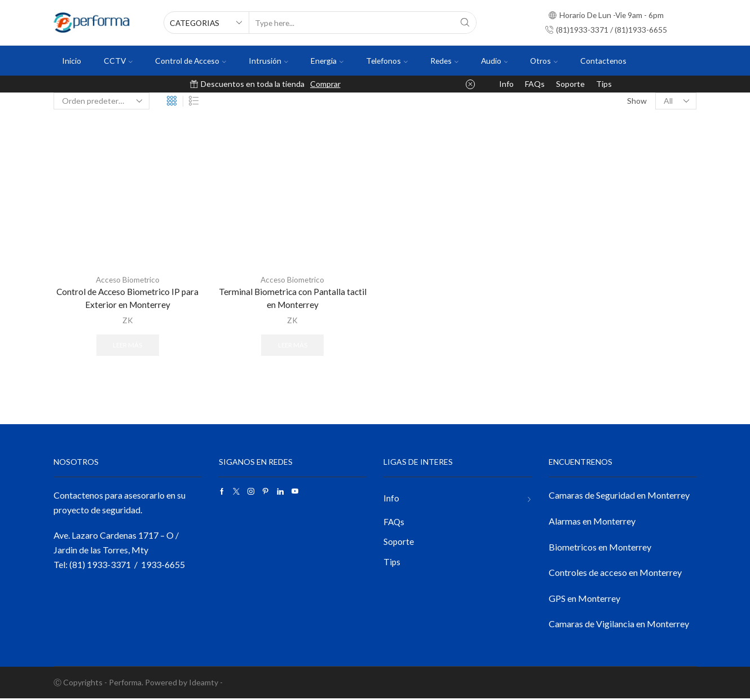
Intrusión (268, 61)
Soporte (570, 84)
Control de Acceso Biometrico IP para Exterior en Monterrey (127, 299)
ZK (128, 321)
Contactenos (603, 61)
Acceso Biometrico (127, 279)
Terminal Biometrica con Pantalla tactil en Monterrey (292, 299)
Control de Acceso (191, 61)
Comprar (325, 84)
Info (506, 84)
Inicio (72, 61)
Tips (604, 84)
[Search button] (465, 23)
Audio (495, 61)
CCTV (118, 61)
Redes (444, 61)
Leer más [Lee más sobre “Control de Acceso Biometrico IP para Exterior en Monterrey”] (127, 346)
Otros (544, 61)
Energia (327, 61)
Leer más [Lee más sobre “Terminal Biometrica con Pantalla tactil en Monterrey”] (293, 346)
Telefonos (387, 61)
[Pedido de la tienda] (102, 101)
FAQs (535, 84)
